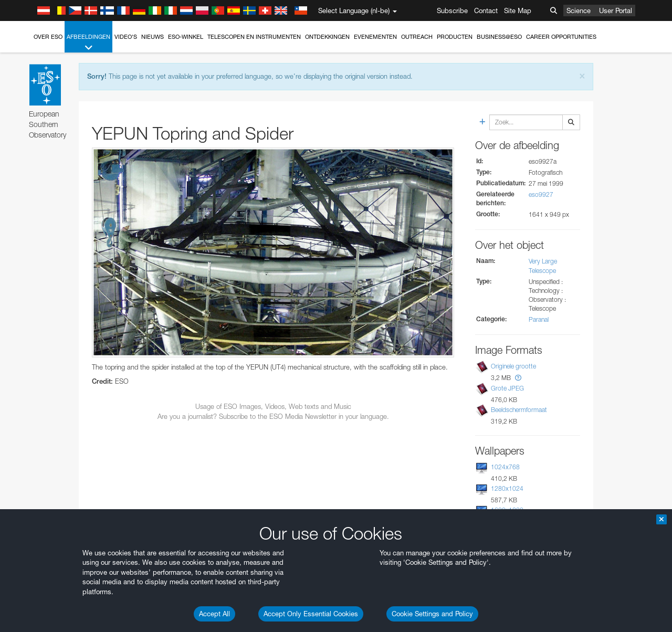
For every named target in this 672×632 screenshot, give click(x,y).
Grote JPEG (507, 388)
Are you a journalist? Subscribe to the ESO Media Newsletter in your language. (273, 416)
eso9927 (541, 194)
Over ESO (48, 37)
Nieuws (153, 37)
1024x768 (505, 467)
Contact (486, 10)
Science (579, 10)
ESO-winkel (186, 37)
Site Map (518, 10)
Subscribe (452, 10)
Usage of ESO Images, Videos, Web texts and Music (273, 406)
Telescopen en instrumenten (254, 37)
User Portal (616, 10)
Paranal (539, 319)
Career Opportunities (561, 37)
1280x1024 (507, 488)
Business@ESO (499, 37)
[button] (518, 378)
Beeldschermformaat (519, 410)
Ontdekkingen (327, 37)
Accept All (214, 614)
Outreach (417, 37)
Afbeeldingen (88, 43)
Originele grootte (513, 366)
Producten (455, 37)
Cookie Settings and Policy (432, 614)
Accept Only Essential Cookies (311, 614)
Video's (126, 37)
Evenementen (375, 37)
